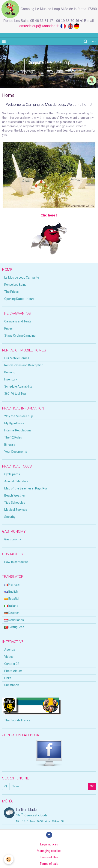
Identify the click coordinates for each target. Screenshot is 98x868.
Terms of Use (49, 857)
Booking (10, 372)
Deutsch (12, 613)
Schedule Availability (18, 386)
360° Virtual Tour (16, 394)
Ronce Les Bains (15, 285)
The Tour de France (17, 720)
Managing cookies (49, 851)
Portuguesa (14, 627)
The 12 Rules (13, 437)
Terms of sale (49, 864)
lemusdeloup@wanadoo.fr (40, 26)
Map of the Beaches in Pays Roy (26, 488)
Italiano (11, 606)
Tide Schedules (15, 503)
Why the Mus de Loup (19, 416)
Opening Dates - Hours (19, 299)
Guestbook (12, 685)
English (11, 592)
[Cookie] (9, 859)
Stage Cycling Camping (20, 336)
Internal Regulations (18, 430)
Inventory (11, 379)
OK (92, 786)
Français (12, 584)
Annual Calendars (16, 481)
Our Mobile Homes (17, 358)
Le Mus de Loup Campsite (22, 278)
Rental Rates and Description (24, 365)
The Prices (11, 292)
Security (10, 517)
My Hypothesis (14, 423)
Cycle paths (12, 474)
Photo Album (13, 671)
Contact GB (12, 664)
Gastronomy (13, 539)
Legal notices (49, 844)
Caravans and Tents (18, 321)
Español (12, 599)
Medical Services (16, 510)
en (94, 41)
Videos (9, 657)
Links (8, 678)
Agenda (10, 650)
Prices (8, 328)
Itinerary (10, 445)
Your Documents (16, 452)
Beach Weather (15, 495)
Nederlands (14, 620)
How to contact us (16, 562)
